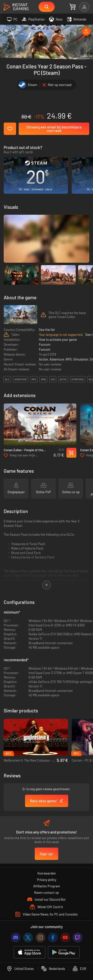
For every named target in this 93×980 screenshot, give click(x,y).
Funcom (45, 344)
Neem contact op (46, 893)
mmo (43, 379)
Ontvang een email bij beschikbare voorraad (54, 129)
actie (63, 379)
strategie (78, 379)
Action (44, 359)
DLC (7, 379)
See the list (47, 330)
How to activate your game (58, 340)
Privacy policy (47, 880)
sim (53, 379)
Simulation (81, 359)
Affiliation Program (47, 886)
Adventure (57, 359)
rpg (34, 379)
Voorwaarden (46, 873)
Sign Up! (46, 854)
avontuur (20, 379)
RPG (69, 359)
